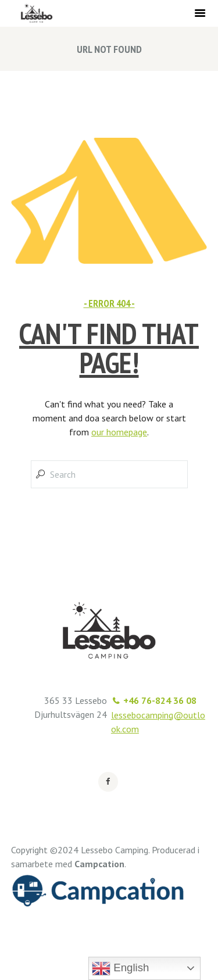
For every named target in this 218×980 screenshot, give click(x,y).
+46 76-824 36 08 (160, 700)
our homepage (119, 432)
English (120, 968)
